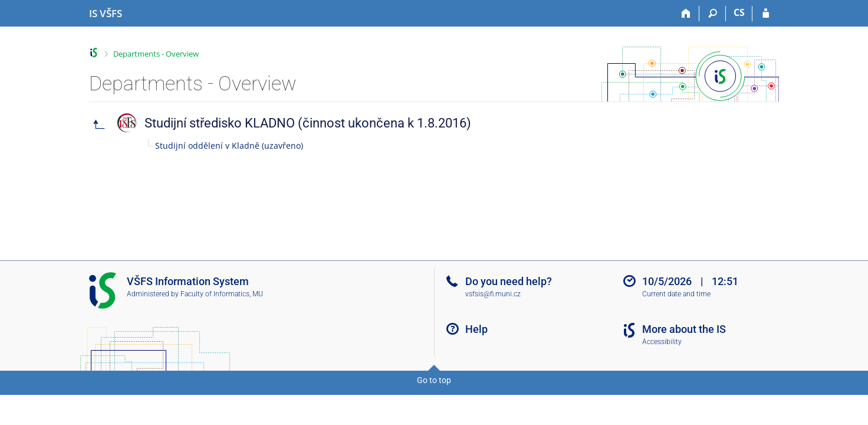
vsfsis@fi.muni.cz (493, 294)
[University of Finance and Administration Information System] (106, 14)
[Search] (713, 14)
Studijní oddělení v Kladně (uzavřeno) (229, 146)
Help (476, 329)
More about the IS (684, 329)
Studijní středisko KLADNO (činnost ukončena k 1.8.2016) (308, 123)
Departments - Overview (156, 54)
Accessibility (662, 342)
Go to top (434, 380)
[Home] (686, 14)
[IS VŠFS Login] (766, 14)
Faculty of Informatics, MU (222, 294)
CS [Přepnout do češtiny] (739, 12)
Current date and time (676, 294)
